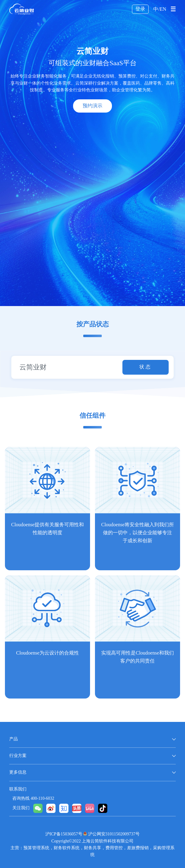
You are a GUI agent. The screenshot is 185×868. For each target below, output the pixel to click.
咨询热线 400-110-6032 (33, 798)
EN (163, 9)
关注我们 (21, 808)
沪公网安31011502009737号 (114, 834)
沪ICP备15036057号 (64, 834)
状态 (146, 367)
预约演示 (92, 106)
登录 (140, 9)
